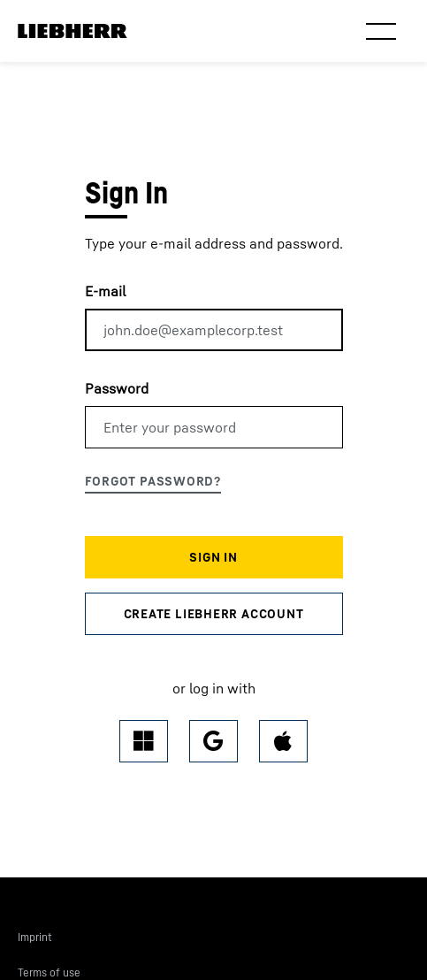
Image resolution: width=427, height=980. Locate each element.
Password (117, 388)
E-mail (105, 291)
